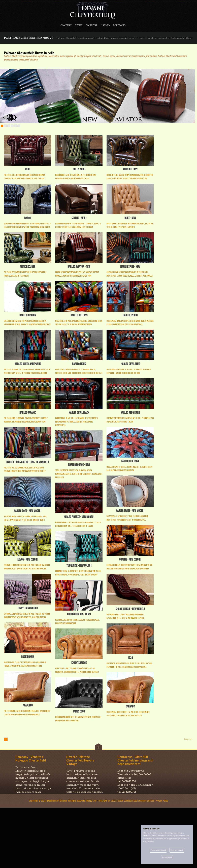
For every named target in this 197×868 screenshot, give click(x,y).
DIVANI (79, 25)
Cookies (127, 801)
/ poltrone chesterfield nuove (182, 38)
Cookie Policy (149, 842)
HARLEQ (105, 25)
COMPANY (66, 25)
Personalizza (167, 858)
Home (168, 38)
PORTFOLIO (119, 25)
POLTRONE (92, 25)
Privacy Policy (162, 801)
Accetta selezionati (158, 850)
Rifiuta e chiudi (177, 850)
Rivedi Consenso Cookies (143, 801)
